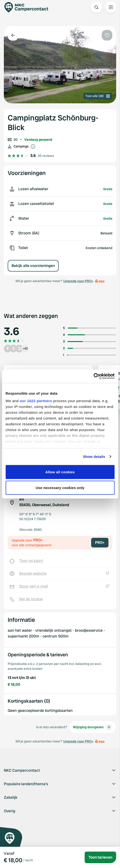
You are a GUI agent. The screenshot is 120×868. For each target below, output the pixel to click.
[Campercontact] (29, 7)
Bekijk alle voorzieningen (33, 266)
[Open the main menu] (111, 7)
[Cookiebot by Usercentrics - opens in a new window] (93, 376)
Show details (94, 457)
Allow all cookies (60, 472)
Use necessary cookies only (60, 488)
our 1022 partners (36, 401)
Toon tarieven (100, 857)
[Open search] (96, 7)
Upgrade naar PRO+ (78, 281)
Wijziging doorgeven (93, 727)
